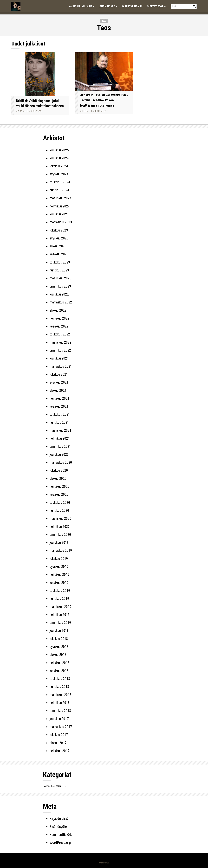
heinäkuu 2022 (59, 318)
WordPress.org (60, 843)
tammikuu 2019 (60, 623)
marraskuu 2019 (61, 550)
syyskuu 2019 (59, 567)
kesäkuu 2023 (59, 254)
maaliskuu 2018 (60, 695)
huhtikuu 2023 (59, 270)
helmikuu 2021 (60, 438)
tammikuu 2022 (60, 350)
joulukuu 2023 (59, 214)
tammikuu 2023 (60, 286)
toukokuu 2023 (60, 262)
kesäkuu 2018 (59, 671)
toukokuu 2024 (60, 182)
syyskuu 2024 (59, 174)
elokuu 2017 (58, 743)
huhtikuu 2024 (59, 190)
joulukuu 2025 (59, 150)
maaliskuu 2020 (60, 518)
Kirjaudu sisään (60, 819)
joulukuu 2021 (59, 358)
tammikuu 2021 (60, 447)
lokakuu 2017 (59, 735)
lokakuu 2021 (59, 374)
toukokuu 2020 (60, 503)
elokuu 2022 (58, 310)
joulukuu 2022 (59, 294)
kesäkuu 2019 (59, 583)
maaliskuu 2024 (60, 198)
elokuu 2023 (58, 246)
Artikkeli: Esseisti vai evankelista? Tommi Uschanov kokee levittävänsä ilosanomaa (104, 100)
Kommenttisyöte (61, 835)
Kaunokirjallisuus (82, 6)
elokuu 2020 (58, 479)
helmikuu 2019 (60, 615)
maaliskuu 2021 (60, 430)
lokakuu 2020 (59, 470)
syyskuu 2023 (59, 238)
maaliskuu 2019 (60, 607)
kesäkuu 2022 (59, 326)
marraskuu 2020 (61, 462)
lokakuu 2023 (59, 230)
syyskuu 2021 (59, 382)
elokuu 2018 (58, 655)
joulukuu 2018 (59, 631)
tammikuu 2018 (60, 711)
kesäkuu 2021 (59, 406)
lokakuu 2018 (59, 639)
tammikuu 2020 (60, 535)
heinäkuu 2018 (59, 663)
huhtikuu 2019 (59, 599)
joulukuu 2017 (59, 719)
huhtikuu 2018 (59, 687)
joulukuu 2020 (59, 454)
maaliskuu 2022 (60, 342)
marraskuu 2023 (61, 222)
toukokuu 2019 (60, 591)
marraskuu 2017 (61, 727)
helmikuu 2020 (60, 527)
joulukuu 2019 (59, 543)
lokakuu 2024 (59, 166)
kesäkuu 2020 (59, 494)
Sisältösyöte (58, 827)
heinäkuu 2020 (59, 486)
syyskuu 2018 (59, 647)
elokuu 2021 (58, 390)
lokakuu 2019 (59, 559)
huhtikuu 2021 (59, 422)
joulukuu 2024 (59, 158)
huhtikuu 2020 (59, 511)
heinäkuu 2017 (59, 751)
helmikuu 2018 (60, 703)
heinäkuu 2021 (59, 398)
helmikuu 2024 (60, 206)
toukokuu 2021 (60, 414)
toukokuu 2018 (60, 679)
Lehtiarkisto (108, 6)
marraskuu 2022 (61, 302)
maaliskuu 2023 (60, 278)
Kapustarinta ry (132, 6)
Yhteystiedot (156, 6)
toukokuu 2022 (60, 334)
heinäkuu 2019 (59, 575)
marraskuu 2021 (61, 366)
